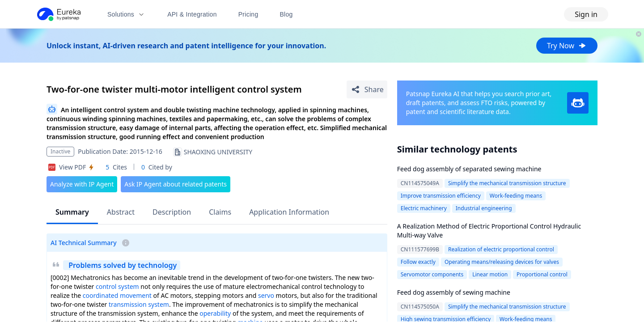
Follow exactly (418, 262)
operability (215, 313)
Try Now (567, 46)
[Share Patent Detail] (367, 89)
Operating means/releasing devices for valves (502, 262)
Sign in (586, 14)
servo (266, 295)
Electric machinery (424, 208)
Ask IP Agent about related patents (176, 184)
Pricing (248, 14)
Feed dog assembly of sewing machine (454, 292)
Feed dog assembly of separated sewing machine (469, 169)
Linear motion (490, 274)
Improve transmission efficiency (441, 196)
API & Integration (192, 14)
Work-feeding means (516, 196)
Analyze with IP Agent (82, 184)
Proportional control (542, 274)
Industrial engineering (484, 208)
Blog (286, 14)
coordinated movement (117, 295)
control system (117, 286)
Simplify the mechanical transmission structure (507, 183)
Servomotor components (432, 274)
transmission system (139, 304)
